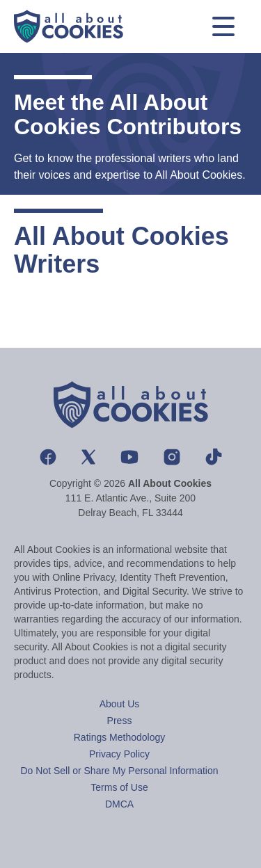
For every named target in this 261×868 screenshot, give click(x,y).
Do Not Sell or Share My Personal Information (119, 771)
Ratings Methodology (120, 737)
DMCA (119, 804)
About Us (120, 704)
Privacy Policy (119, 754)
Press (120, 721)
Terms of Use (119, 787)
